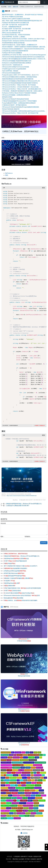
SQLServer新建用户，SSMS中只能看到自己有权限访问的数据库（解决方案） (24, 47)
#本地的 (9, 563)
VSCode (8, 785)
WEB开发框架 (4, 788)
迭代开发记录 (35, 793)
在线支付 (27, 816)
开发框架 (9, 798)
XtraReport (21, 790)
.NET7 (31, 752)
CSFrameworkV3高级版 (40, 763)
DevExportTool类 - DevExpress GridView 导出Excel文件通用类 (20, 41)
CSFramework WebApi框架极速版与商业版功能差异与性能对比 (20, 83)
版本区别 (33, 790)
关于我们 (27, 859)
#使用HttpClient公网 (11, 583)
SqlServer (23, 783)
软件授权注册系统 (5, 806)
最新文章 (15, 7)
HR (5, 775)
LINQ (29, 775)
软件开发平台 (23, 803)
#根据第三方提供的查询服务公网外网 (18, 578)
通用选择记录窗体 (7, 97)
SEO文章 (3, 783)
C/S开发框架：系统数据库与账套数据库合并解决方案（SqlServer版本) (22, 91)
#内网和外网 (9, 586)
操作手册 (9, 793)
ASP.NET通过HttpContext (14, 573)
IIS (20, 775)
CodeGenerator (16, 760)
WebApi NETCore (30, 785)
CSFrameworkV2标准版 (29, 763)
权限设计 (30, 800)
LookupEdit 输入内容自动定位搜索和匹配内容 (15, 51)
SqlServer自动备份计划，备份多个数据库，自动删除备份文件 (20, 45)
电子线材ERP (28, 793)
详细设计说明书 (5, 813)
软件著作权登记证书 (6, 752)
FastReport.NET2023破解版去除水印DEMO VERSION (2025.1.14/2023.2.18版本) (25, 59)
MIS (43, 775)
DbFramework (39, 768)
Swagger (29, 783)
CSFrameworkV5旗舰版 (18, 765)
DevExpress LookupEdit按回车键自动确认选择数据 (16, 63)
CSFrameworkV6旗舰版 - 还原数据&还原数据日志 (16, 95)
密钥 (18, 800)
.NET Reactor (18, 752)
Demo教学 (9, 770)
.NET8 (35, 752)
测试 (7, 175)
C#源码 (37, 757)
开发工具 (38, 795)
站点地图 (21, 859)
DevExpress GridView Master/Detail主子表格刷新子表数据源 (19, 93)
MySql (7, 778)
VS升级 (12, 785)
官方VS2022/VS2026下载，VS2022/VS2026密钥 (16, 35)
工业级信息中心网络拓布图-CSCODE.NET (17, 506)
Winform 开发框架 (20, 788)
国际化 (10, 795)
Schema (40, 780)
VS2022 (3, 785)
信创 (15, 813)
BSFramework (16, 757)
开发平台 (14, 798)
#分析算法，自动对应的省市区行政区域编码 (20, 600)
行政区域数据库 (21, 813)
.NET (13, 752)
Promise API (13, 780)
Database (28, 768)
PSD (18, 780)
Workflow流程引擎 (14, 790)
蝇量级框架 (39, 813)
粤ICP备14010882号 (35, 862)
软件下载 (20, 806)
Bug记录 (25, 757)
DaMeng (23, 768)
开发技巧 (44, 795)
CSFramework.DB (24, 760)
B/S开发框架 (4, 757)
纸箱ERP (32, 816)
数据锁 (31, 808)
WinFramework (38, 788)
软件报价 (35, 800)
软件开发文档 (30, 803)
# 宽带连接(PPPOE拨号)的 (14, 576)
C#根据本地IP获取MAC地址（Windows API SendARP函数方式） (24, 504)
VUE (16, 785)
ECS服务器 (4, 773)
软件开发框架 (15, 803)
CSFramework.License (6, 763)
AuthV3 (25, 755)
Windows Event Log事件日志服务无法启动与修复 (16, 19)
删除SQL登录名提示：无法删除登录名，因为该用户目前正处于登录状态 (22, 15)
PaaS (45, 778)
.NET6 (27, 752)
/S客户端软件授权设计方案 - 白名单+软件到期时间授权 (22, 588)
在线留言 (33, 859)
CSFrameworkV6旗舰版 (6, 768)
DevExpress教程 (28, 770)
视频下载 (21, 808)
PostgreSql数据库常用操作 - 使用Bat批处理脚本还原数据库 (19, 103)
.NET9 (39, 752)
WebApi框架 (38, 785)
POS (2, 780)
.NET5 (23, 752)
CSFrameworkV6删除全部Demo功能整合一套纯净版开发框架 (19, 77)
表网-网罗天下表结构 (26, 856)
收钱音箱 (26, 808)
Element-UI (19, 773)
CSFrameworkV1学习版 (17, 763)
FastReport (43, 773)
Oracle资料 (37, 778)
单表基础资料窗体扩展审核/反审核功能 (13, 43)
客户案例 (25, 798)
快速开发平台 (39, 798)
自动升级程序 (17, 818)
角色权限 (28, 795)
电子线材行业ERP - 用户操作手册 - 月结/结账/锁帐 (16, 29)
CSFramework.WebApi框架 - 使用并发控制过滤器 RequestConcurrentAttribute (24, 111)
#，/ (15, 554)
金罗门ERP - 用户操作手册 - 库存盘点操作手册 (15, 25)
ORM (42, 778)
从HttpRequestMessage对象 (15, 571)
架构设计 (23, 795)
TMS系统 (34, 783)
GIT (2, 775)
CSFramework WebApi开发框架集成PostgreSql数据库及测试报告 (21, 107)
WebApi (24, 785)
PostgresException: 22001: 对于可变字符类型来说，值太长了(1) (20, 75)
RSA (33, 780)
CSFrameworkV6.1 (38, 765)
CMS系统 (9, 760)
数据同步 (36, 808)
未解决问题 (19, 811)
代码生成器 (21, 793)
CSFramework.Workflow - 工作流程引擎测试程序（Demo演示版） (21, 87)
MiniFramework (38, 775)
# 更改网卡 (9, 581)
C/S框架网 (17, 856)
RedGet (25, 780)
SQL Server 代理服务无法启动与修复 (12, 17)
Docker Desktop (36, 770)
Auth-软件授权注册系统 (33, 755)
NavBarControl (13, 778)
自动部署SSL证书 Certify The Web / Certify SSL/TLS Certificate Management (24, 55)
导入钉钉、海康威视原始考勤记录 (12, 27)
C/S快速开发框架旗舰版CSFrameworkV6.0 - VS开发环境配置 (19, 101)
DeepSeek (3, 770)
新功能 (11, 813)
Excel (38, 773)
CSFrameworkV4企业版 (6, 765)
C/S (41, 757)
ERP (32, 773)
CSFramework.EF (33, 760)
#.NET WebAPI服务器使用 (15, 561)
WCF (20, 785)
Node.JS (24, 778)
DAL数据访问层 (16, 768)
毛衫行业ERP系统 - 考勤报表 (10, 71)
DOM (42, 770)
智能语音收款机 (39, 816)
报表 (37, 790)
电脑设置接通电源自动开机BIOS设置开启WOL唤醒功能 (18, 79)
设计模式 (3, 808)
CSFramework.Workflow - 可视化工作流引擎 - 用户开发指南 (19, 85)
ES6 (35, 773)
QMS (21, 780)
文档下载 (25, 811)
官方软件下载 (4, 795)
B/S (44, 755)
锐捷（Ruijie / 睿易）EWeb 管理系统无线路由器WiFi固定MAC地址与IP (22, 21)
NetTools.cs (9, 173)
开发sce (33, 795)
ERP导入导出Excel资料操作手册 (11, 33)
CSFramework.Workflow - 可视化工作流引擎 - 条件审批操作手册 (20, 113)
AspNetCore (20, 755)
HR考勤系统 (9, 775)
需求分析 (28, 813)
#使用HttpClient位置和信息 (16, 559)
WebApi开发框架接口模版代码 (11, 109)
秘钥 (15, 800)
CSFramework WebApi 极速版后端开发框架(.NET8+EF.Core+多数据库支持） (24, 57)
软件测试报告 (42, 800)
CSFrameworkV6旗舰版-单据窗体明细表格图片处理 (17, 61)
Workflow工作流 (5, 790)
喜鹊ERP (31, 811)
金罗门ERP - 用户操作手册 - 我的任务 (13, 31)
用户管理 (9, 816)
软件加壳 (3, 803)
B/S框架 (10, 757)
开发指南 (20, 798)
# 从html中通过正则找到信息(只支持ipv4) (19, 593)
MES (32, 775)
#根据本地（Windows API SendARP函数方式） (22, 556)
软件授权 (36, 803)
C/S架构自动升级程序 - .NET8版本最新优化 (14, 105)
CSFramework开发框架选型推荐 (11, 73)
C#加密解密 (31, 757)
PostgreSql (7, 780)
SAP (36, 780)
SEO (44, 780)
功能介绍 (41, 793)
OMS (32, 778)
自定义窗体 (4, 818)
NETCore (19, 778)
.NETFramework (5, 755)
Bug (21, 757)
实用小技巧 (15, 808)
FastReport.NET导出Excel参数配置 (12, 53)
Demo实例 (15, 770)
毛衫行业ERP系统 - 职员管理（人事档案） (14, 37)
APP (15, 755)
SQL (7, 783)
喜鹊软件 (36, 811)
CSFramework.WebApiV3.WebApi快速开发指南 (15, 99)
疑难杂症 (33, 813)
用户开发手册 (15, 816)
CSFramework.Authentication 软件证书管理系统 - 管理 (21, 595)
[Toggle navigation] (44, 2)
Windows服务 (12, 788)
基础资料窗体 (16, 795)
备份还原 (41, 790)
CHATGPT (3, 760)
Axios (41, 755)
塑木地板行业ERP (5, 811)
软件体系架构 (14, 806)
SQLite (19, 783)
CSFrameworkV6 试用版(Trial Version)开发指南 (16, 67)
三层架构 (41, 806)
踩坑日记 (3, 793)
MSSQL (3, 778)
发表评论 (44, 543)
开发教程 (3, 798)
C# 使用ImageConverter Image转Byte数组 (14, 69)
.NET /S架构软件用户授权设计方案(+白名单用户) (20, 566)
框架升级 (3, 800)
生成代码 (9, 808)
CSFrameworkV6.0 (28, 765)
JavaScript (24, 775)
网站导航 (15, 859)
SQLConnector (13, 783)
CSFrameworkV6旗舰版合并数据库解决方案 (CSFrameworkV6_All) (21, 81)
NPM (29, 778)
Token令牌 (39, 783)
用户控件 (22, 816)
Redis (29, 780)
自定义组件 (10, 818)
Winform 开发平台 (29, 788)
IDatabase (16, 775)
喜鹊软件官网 (37, 856)
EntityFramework (26, 773)
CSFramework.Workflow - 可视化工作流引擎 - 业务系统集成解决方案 (21, 89)
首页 (10, 7)
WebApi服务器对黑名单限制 (13, 598)
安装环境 (27, 790)
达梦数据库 (15, 793)
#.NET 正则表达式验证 (12, 591)
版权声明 (39, 859)
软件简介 (9, 803)
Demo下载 (21, 770)
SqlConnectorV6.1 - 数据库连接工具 (12, 65)
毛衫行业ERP (10, 800)
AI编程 (11, 755)
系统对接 (41, 811)
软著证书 (36, 806)
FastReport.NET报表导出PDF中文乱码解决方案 (15, 23)
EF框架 (13, 773)
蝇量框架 (3, 816)
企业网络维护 (24, 800)
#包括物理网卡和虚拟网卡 (15, 568)
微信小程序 (13, 811)
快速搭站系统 (31, 798)
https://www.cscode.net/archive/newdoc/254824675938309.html (22, 496)
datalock (33, 768)
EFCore (9, 773)
